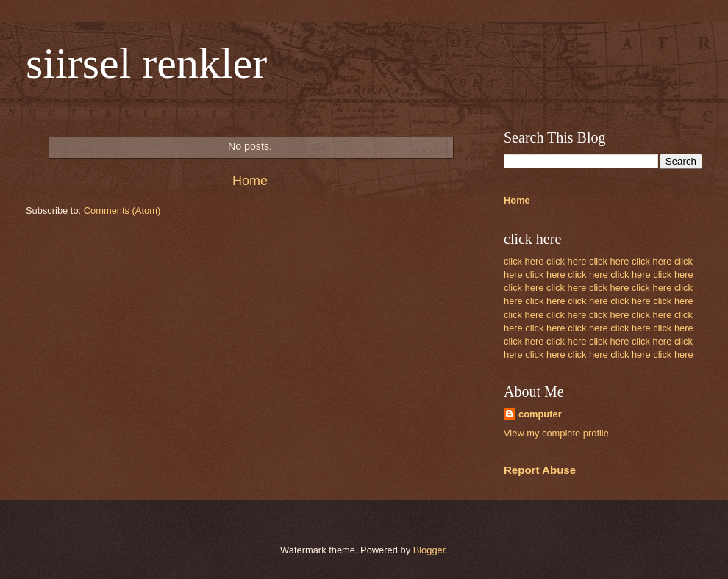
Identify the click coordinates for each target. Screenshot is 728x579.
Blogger (429, 550)
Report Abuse (540, 470)
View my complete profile (556, 433)
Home (250, 181)
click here (524, 261)
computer (540, 414)
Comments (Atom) (122, 211)
